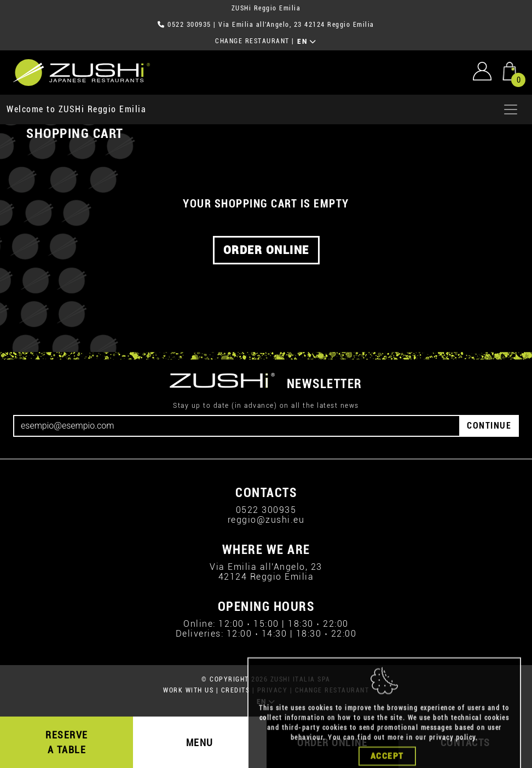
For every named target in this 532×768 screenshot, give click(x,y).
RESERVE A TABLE (67, 742)
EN (307, 42)
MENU (200, 743)
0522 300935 (189, 25)
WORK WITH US (188, 690)
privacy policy (452, 752)
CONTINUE (489, 426)
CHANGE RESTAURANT (252, 41)
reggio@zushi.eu (266, 520)
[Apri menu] (511, 109)
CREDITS (236, 690)
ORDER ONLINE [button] (266, 250)
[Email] (237, 426)
